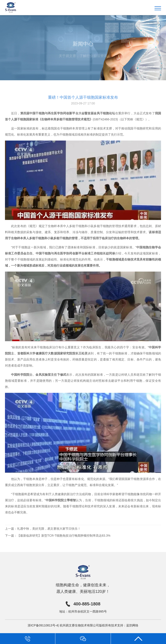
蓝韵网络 (132, 625)
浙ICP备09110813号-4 (43, 625)
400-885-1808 (83, 604)
